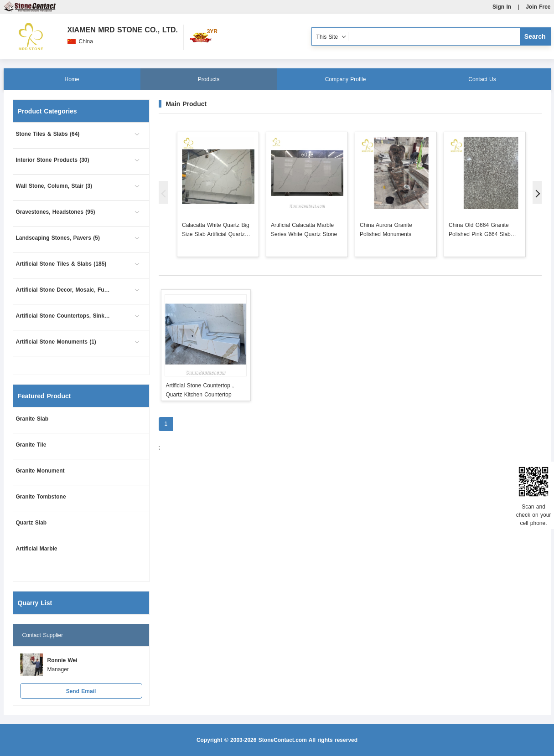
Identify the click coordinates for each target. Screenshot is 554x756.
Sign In (502, 7)
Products (209, 79)
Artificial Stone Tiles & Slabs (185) (61, 264)
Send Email (81, 691)
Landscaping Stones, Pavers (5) (58, 238)
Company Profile (346, 79)
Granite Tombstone (41, 497)
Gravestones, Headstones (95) (56, 212)
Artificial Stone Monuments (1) (56, 342)
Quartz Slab (31, 523)
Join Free (538, 7)
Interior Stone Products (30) (53, 160)
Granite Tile (31, 445)
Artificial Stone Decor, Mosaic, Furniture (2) (64, 290)
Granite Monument (40, 471)
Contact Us (482, 79)
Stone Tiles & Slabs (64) (48, 134)
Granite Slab (32, 419)
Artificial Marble (37, 549)
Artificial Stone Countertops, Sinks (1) (64, 316)
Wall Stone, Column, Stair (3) (54, 186)
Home (72, 79)
